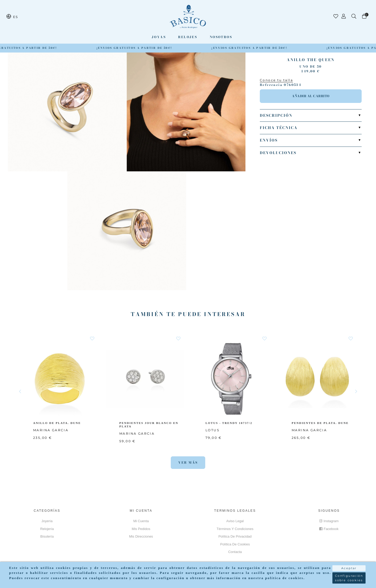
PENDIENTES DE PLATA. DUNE (321, 423)
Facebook (329, 529)
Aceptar (349, 566)
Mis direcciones (141, 536)
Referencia (271, 85)
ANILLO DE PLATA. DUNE (57, 423)
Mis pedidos (141, 529)
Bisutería (47, 536)
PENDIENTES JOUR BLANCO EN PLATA (149, 425)
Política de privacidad (235, 536)
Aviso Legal (235, 521)
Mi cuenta (141, 521)
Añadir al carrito (311, 96)
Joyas (159, 37)
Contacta (235, 552)
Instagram (329, 521)
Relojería (47, 529)
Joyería (47, 521)
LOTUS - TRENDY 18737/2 (230, 423)
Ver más (188, 462)
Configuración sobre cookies (349, 576)
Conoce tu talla (276, 80)
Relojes (188, 37)
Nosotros (221, 37)
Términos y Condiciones (235, 529)
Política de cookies (235, 544)
